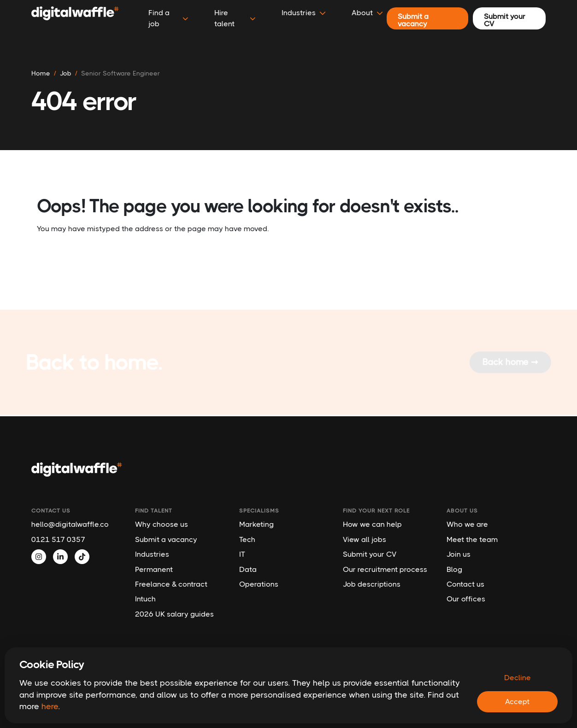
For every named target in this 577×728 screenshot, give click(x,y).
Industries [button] (304, 13)
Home (41, 73)
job (66, 73)
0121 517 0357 (58, 539)
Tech (247, 539)
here (50, 706)
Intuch (145, 599)
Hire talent (235, 18)
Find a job (168, 18)
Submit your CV (370, 554)
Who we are (467, 524)
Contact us (465, 584)
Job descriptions (372, 584)
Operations (259, 584)
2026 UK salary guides (174, 614)
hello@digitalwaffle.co (70, 524)
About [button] (367, 13)
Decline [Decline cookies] (518, 678)
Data (248, 569)
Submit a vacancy (166, 539)
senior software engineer (121, 73)
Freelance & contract (171, 584)
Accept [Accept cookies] (517, 702)
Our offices (466, 599)
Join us (459, 554)
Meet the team (472, 539)
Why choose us (162, 524)
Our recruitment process (385, 569)
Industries (152, 554)
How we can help (372, 524)
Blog (454, 569)
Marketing (256, 524)
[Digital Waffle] (75, 18)
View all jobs (365, 539)
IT (242, 554)
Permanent (154, 569)
